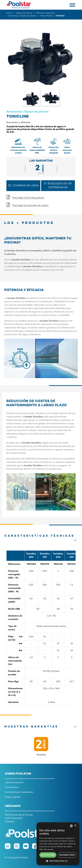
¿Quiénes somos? (14, 783)
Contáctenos (12, 788)
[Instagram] (18, 848)
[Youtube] (28, 848)
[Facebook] (37, 848)
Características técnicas (40, 536)
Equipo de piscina (24, 13)
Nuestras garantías (31, 727)
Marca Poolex (47, 16)
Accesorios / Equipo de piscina (22, 16)
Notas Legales (13, 797)
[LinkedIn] (9, 848)
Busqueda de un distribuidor (58, 186)
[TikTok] (45, 848)
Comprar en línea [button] (23, 186)
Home (9, 13)
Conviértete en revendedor (19, 792)
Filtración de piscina (45, 13)
